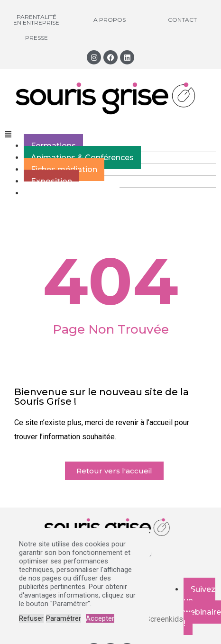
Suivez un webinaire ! (202, 606)
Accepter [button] (100, 618)
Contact (182, 20)
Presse (37, 38)
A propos (110, 20)
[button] (110, 135)
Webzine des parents (72, 193)
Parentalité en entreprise (36, 20)
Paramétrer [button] (64, 618)
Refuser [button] (31, 618)
